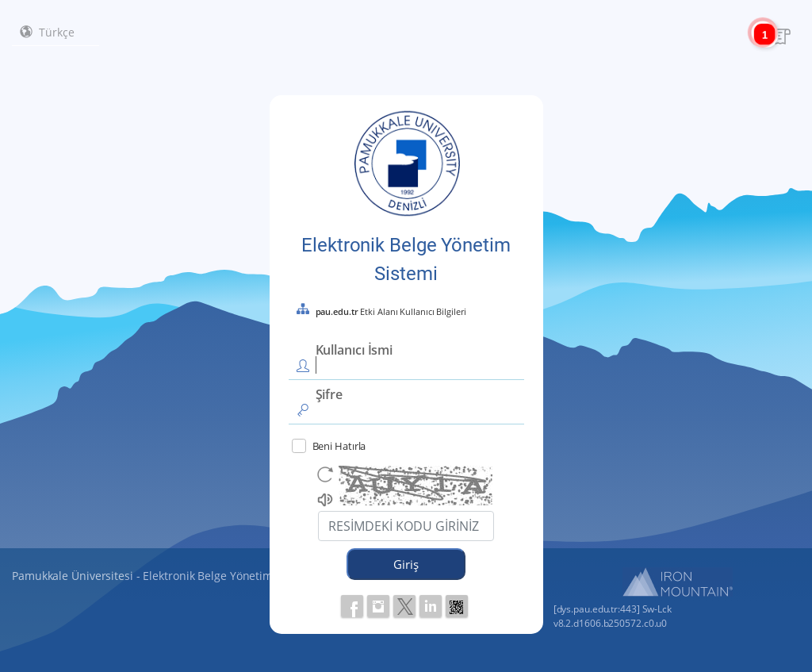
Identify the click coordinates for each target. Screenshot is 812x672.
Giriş (406, 564)
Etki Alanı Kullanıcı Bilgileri (391, 311)
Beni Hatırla (329, 446)
